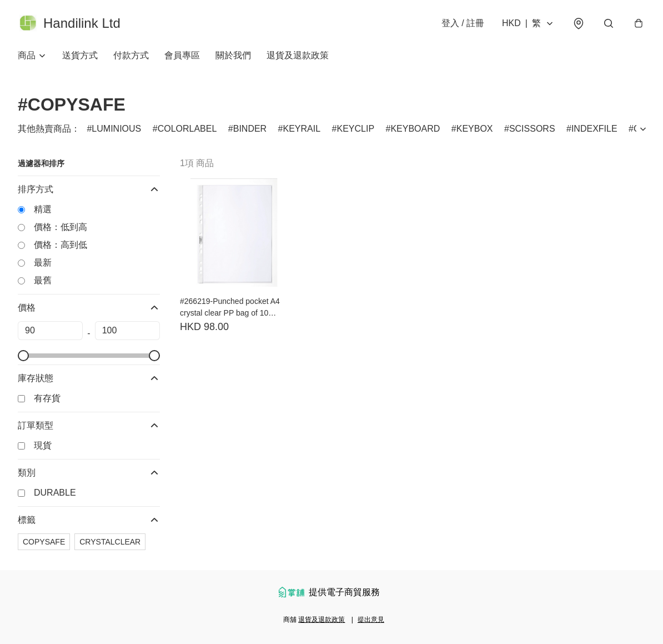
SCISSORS (532, 129)
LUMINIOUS (116, 129)
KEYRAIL (302, 129)
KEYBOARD (415, 129)
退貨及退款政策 (298, 55)
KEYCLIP (355, 129)
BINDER (250, 129)
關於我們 (233, 55)
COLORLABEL (187, 129)
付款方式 (131, 55)
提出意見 (371, 620)
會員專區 (182, 55)
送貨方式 (80, 55)
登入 (463, 23)
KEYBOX (475, 129)
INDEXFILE (594, 129)
